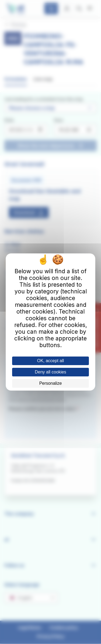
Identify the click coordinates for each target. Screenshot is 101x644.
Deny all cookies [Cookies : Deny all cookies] (50, 372)
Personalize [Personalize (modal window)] (51, 383)
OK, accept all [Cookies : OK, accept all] (51, 361)
